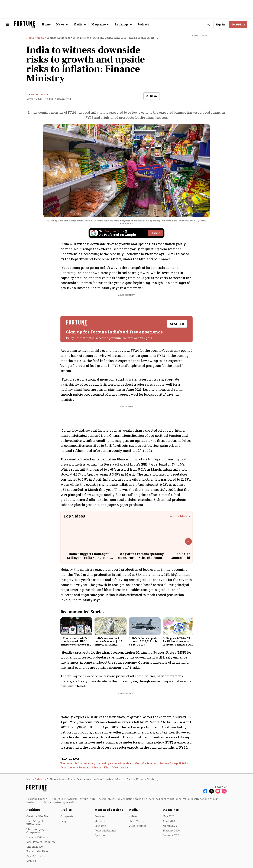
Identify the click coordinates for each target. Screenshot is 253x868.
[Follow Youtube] (218, 791)
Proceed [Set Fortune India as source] (155, 233)
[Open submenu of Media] (80, 24)
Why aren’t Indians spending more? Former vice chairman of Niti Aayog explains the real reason (142, 560)
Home (46, 24)
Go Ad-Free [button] (238, 24)
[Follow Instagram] (224, 791)
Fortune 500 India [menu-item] (37, 837)
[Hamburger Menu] (8, 24)
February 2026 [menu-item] (171, 831)
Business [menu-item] (100, 816)
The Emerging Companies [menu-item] (35, 831)
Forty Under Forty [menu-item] (37, 851)
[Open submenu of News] (62, 24)
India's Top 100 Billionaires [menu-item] (35, 823)
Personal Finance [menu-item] (106, 831)
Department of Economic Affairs (81, 767)
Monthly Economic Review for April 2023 (161, 763)
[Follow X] (212, 791)
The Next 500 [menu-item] (35, 847)
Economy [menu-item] (100, 826)
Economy (66, 763)
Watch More (178, 516)
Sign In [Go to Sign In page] (220, 24)
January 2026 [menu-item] (171, 835)
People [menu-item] (65, 821)
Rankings (33, 810)
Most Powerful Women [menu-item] (41, 842)
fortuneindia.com (38, 94)
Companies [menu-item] (68, 816)
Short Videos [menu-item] (137, 821)
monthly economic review (115, 763)
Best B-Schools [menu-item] (35, 856)
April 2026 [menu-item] (169, 821)
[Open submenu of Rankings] (123, 24)
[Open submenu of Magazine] (100, 24)
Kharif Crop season (116, 767)
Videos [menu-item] (133, 816)
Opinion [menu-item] (100, 835)
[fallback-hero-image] (76, 626)
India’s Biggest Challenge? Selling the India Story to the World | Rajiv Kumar (89, 558)
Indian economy (85, 763)
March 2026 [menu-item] (170, 826)
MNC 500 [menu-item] (32, 861)
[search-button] (208, 24)
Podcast (143, 24)
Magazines (171, 810)
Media (133, 810)
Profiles (66, 810)
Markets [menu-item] (100, 821)
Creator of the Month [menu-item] (39, 816)
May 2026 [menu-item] (168, 816)
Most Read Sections (109, 810)
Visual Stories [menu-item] (137, 826)
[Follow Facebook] (205, 791)
